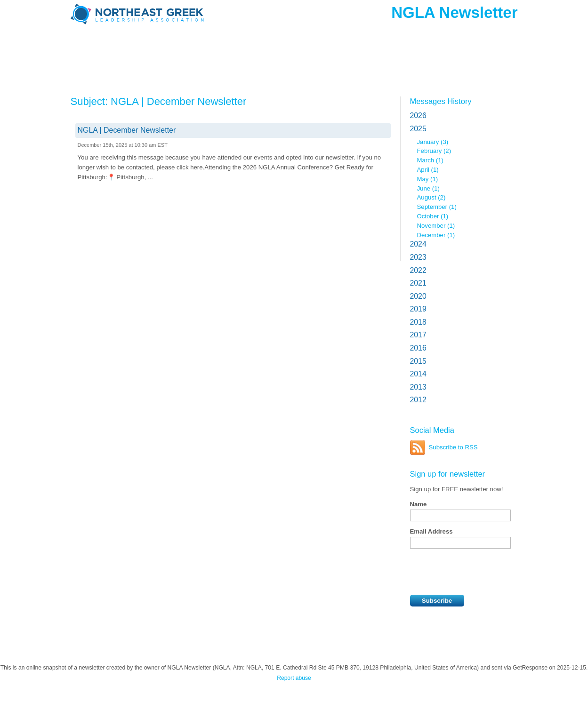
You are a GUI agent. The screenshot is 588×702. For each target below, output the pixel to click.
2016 (418, 348)
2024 (418, 244)
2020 (418, 296)
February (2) (434, 151)
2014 (418, 374)
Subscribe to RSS (453, 447)
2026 (418, 116)
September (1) (437, 207)
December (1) (436, 235)
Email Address (431, 531)
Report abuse (294, 678)
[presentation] (482, 572)
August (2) (431, 197)
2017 (418, 335)
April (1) (428, 170)
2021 (418, 283)
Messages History (441, 101)
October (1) (433, 216)
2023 (418, 257)
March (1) (430, 160)
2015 (418, 361)
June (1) (428, 188)
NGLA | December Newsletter (127, 130)
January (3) (433, 142)
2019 (418, 309)
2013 (418, 387)
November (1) (436, 226)
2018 (418, 322)
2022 (418, 270)
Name (419, 504)
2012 (418, 400)
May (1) (428, 179)
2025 (418, 129)
